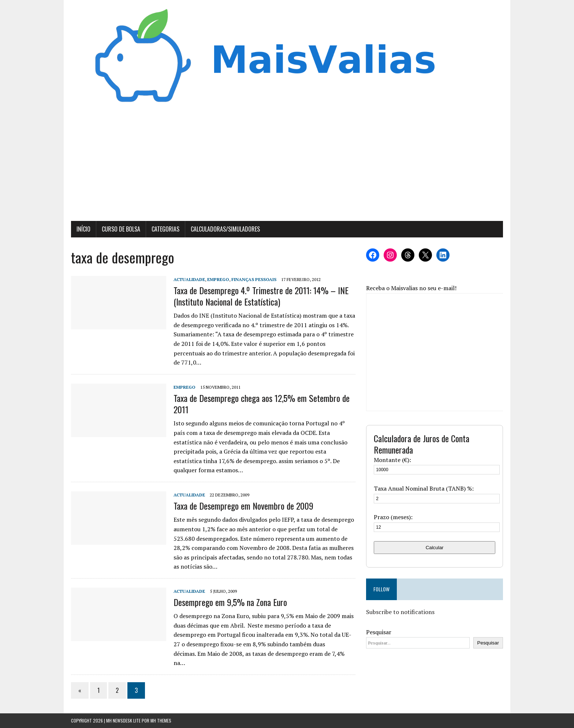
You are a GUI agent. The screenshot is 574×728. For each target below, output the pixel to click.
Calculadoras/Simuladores (225, 229)
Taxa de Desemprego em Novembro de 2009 (243, 506)
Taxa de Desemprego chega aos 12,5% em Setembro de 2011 (262, 404)
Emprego (218, 279)
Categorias (165, 229)
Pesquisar (379, 632)
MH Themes (161, 720)
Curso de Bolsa (121, 229)
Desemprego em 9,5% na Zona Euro (230, 602)
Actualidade (189, 279)
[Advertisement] (287, 166)
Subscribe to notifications (400, 612)
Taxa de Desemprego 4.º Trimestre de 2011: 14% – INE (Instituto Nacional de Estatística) (261, 296)
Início (83, 229)
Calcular (435, 548)
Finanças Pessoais (254, 279)
